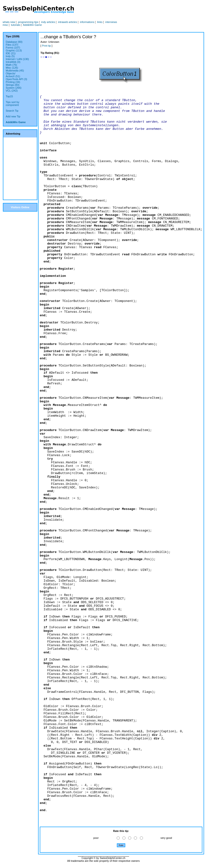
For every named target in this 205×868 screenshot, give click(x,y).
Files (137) (12, 45)
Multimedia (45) (15, 71)
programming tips (28, 22)
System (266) (14, 88)
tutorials (16, 25)
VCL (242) (12, 91)
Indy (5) (10, 56)
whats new (9, 22)
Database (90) (14, 42)
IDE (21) (11, 53)
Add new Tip (13, 116)
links (100, 22)
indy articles (48, 22)
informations (87, 22)
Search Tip (12, 111)
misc (5, 25)
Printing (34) (13, 82)
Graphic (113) (14, 50)
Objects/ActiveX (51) (13, 75)
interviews (111, 22)
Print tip (46, 46)
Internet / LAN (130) (17, 59)
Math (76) (11, 65)
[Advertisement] (20, 169)
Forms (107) (13, 48)
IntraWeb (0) (13, 62)
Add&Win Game (32, 25)
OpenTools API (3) (16, 79)
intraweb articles (67, 22)
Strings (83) (13, 85)
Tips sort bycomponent (12, 104)
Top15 (9, 96)
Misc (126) (12, 68)
